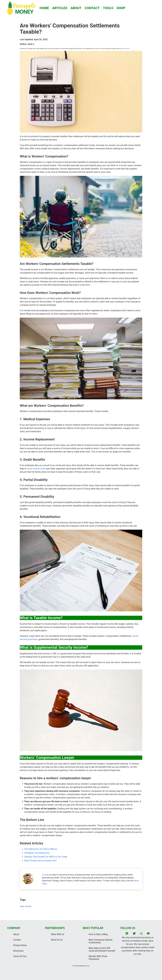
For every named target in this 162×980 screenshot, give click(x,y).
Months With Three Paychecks (98, 958)
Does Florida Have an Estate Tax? (40, 861)
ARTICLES (60, 8)
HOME (44, 8)
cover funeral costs (36, 469)
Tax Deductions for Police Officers (41, 849)
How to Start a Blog (98, 934)
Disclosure (18, 951)
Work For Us (57, 940)
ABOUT (76, 8)
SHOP (121, 8)
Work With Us (57, 934)
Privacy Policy (20, 945)
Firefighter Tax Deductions (37, 853)
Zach (44, 875)
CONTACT (92, 8)
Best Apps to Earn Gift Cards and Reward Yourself (102, 949)
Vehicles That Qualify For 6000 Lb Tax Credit (46, 857)
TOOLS (108, 8)
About (16, 934)
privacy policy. (126, 49)
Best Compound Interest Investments (101, 941)
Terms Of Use (20, 956)
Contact (17, 940)
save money (26, 906)
